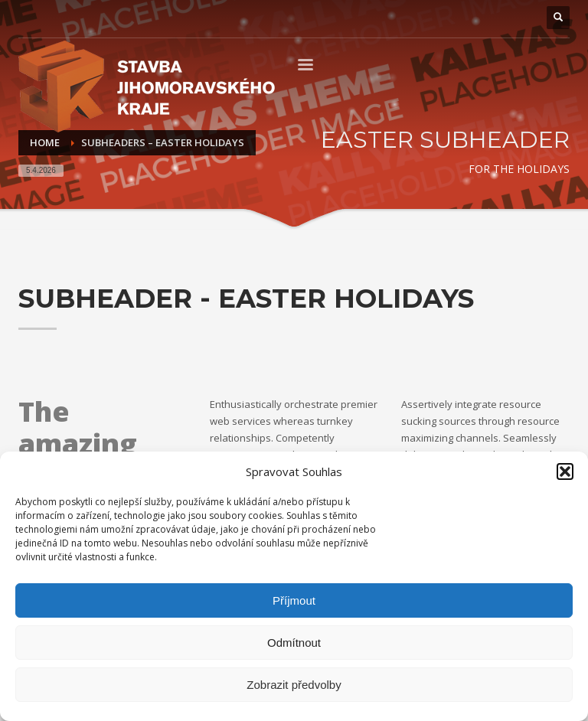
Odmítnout (294, 643)
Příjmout (294, 600)
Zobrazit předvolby (294, 685)
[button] (565, 471)
